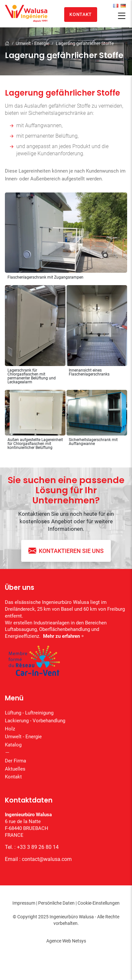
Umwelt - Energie (32, 43)
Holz (10, 729)
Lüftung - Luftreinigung (29, 713)
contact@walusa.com (47, 859)
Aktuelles (15, 769)
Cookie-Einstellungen (99, 903)
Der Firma (15, 761)
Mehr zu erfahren (64, 636)
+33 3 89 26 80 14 (38, 847)
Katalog (13, 745)
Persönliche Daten (56, 903)
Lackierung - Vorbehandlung (35, 721)
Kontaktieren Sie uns (66, 551)
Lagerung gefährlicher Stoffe (85, 43)
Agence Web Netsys (66, 941)
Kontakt (81, 14)
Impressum (24, 903)
